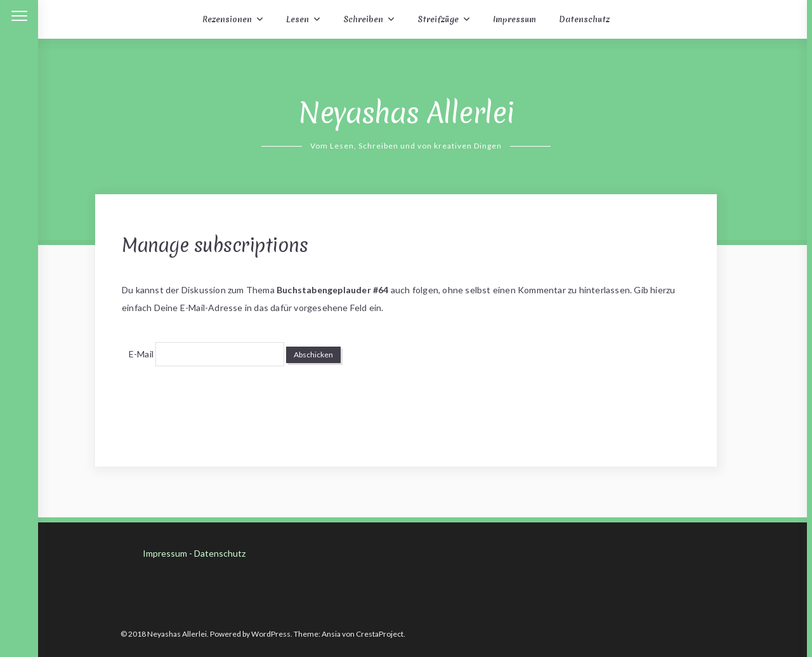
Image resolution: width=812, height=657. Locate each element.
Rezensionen (227, 19)
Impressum (514, 19)
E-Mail (141, 354)
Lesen (298, 19)
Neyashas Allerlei (406, 113)
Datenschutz (584, 19)
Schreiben (363, 19)
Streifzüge (438, 19)
